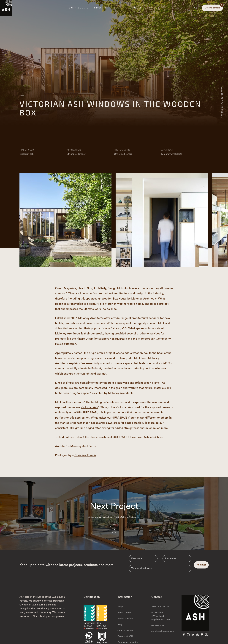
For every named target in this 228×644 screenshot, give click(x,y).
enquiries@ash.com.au (163, 638)
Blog (120, 631)
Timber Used (27, 150)
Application (74, 150)
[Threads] (206, 641)
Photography (122, 150)
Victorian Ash (89, 407)
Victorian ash (26, 154)
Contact (153, 8)
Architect (167, 150)
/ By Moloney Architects (222, 102)
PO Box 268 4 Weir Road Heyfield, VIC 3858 (161, 623)
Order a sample (214, 7)
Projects (101, 8)
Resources (134, 8)
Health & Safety (125, 625)
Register (201, 571)
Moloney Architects (144, 299)
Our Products (79, 8)
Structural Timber (76, 154)
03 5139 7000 (158, 632)
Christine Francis (85, 455)
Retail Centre (124, 619)
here (160, 437)
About (117, 8)
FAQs (120, 613)
